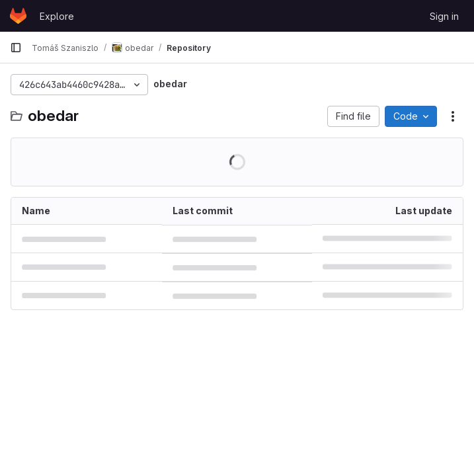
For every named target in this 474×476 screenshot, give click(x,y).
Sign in (444, 16)
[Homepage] (18, 16)
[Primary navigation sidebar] (16, 48)
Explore (57, 16)
